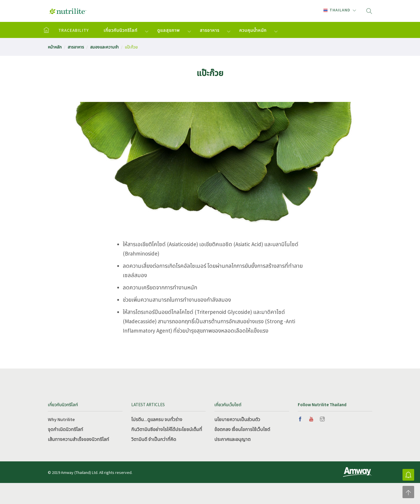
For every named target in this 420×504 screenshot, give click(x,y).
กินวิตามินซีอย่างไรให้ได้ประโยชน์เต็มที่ (167, 429)
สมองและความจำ (104, 47)
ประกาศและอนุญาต (232, 439)
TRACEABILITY (74, 30)
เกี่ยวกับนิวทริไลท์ (120, 30)
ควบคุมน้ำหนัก (253, 30)
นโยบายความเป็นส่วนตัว (237, 419)
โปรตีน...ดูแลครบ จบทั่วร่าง (157, 419)
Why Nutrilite (61, 419)
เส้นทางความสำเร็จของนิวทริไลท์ (78, 439)
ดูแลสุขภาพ (169, 30)
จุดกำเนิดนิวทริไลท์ (65, 429)
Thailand (337, 10)
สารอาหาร (210, 30)
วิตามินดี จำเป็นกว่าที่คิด (154, 439)
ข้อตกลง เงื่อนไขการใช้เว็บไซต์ (242, 429)
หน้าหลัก (55, 47)
